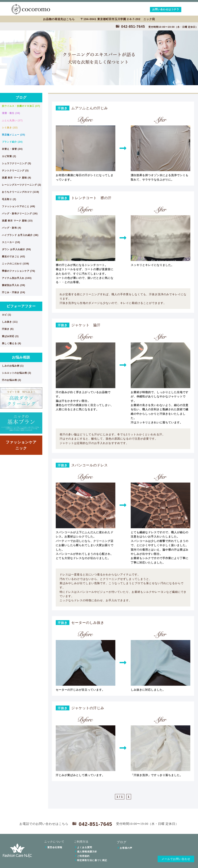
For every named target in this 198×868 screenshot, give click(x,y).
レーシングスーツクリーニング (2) (22, 185)
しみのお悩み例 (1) (13, 366)
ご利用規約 (83, 856)
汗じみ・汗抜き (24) (14, 292)
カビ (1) (7, 315)
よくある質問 (85, 847)
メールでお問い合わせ (176, 859)
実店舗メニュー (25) (14, 135)
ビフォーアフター (21, 306)
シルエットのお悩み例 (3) (17, 373)
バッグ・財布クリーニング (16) (20, 214)
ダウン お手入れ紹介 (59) (16, 249)
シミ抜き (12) (10, 128)
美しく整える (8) (12, 343)
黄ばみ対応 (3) (10, 336)
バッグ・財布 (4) (12, 228)
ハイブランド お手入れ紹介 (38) (20, 235)
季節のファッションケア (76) (19, 271)
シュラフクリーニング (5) (17, 163)
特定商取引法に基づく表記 (92, 860)
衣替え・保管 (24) (12, 149)
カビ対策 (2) (9, 156)
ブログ (21, 98)
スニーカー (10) (11, 242)
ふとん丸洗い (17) (12, 120)
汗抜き (63, 108)
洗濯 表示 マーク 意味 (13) (17, 221)
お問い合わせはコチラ (166, 9)
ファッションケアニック (21, 445)
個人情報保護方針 (87, 852)
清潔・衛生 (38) (11, 113)
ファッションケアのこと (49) (19, 206)
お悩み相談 (21, 357)
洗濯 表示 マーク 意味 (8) (17, 178)
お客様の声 (126, 848)
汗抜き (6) (8, 329)
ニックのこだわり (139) (15, 264)
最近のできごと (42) (14, 257)
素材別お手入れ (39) (14, 285)
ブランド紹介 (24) (12, 142)
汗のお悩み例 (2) (12, 380)
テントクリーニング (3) (15, 171)
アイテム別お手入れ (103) (17, 278)
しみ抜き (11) (10, 322)
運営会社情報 (55, 847)
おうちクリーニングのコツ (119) (20, 192)
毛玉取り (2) (9, 199)
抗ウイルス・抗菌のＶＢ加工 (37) (21, 106)
